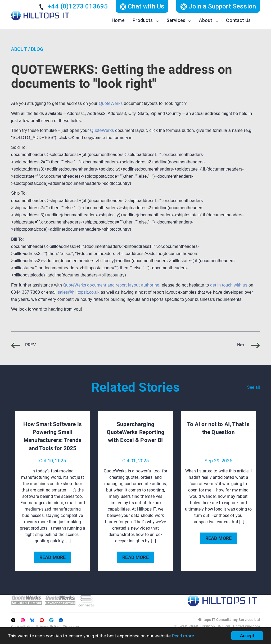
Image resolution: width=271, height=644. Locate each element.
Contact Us (238, 20)
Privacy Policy (48, 627)
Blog (37, 49)
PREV (23, 345)
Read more (183, 636)
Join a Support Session (218, 6)
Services (176, 20)
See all (254, 387)
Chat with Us (142, 6)
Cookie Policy (22, 627)
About (206, 20)
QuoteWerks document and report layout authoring (111, 285)
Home (118, 20)
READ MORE (53, 557)
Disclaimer (71, 627)
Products (143, 20)
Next (249, 345)
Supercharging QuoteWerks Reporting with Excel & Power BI (135, 432)
